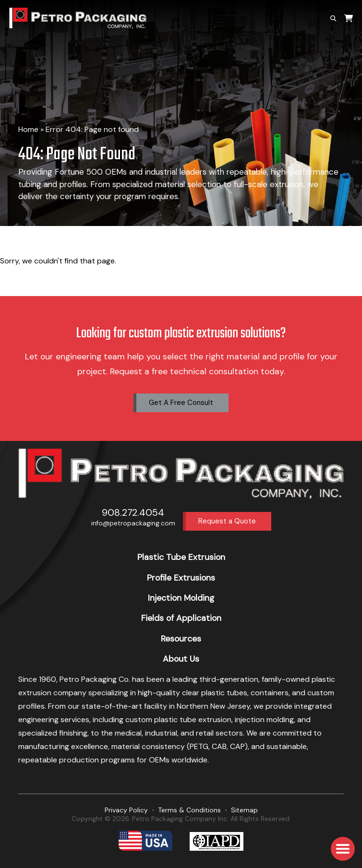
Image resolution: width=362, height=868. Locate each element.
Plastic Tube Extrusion (181, 557)
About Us (181, 659)
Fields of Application (181, 618)
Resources (181, 639)
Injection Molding (181, 598)
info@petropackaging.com (133, 523)
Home (28, 129)
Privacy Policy (126, 810)
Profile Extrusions (181, 578)
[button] (343, 849)
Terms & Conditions (189, 810)
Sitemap (244, 810)
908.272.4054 (133, 513)
